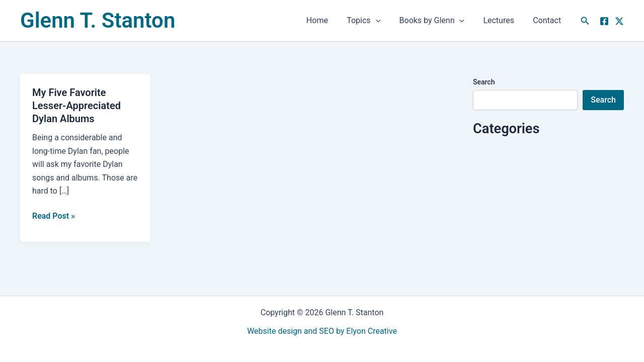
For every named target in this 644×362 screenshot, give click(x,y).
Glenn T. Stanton (98, 20)
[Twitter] (619, 21)
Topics (373, 21)
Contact (548, 20)
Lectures (503, 20)
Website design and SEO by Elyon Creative (322, 331)
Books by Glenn (439, 21)
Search (484, 82)
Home (329, 20)
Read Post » (54, 215)
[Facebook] (604, 21)
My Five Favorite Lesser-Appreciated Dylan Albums (76, 106)
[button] (385, 21)
